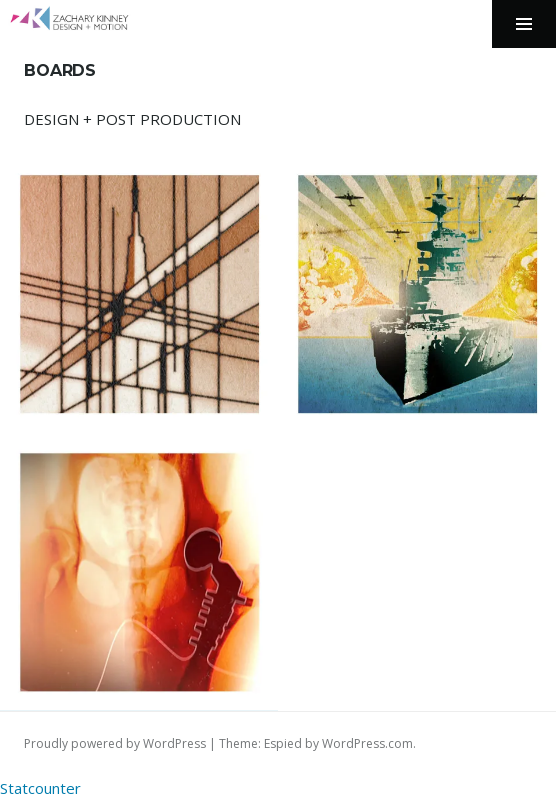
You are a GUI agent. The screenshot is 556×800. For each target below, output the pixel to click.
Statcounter (40, 788)
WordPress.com (367, 743)
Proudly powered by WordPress (115, 743)
